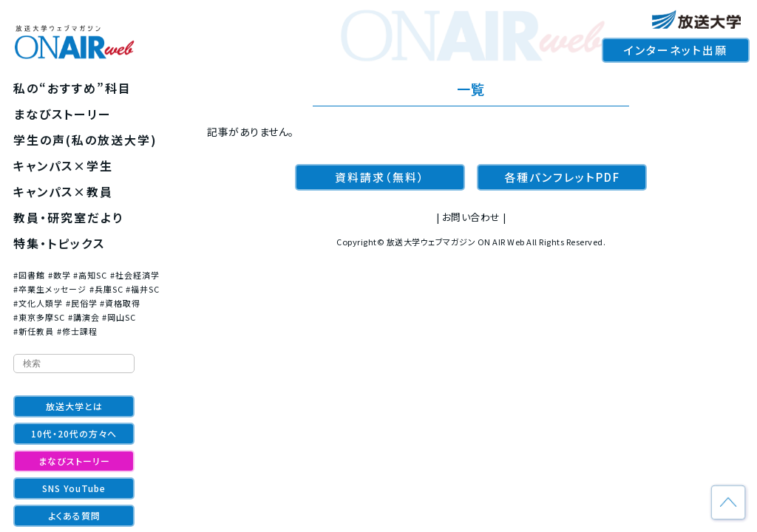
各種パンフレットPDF (562, 177)
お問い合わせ (471, 217)
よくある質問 (74, 515)
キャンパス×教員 (63, 191)
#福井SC (143, 289)
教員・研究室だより (68, 217)
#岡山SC (119, 317)
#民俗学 (82, 303)
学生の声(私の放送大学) (85, 140)
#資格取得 (120, 303)
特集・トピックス (59, 243)
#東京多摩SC (39, 317)
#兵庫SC (106, 289)
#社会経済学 (135, 275)
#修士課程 (77, 331)
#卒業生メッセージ (50, 289)
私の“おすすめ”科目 (72, 88)
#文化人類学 (38, 303)
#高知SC (90, 275)
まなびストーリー (62, 114)
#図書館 (29, 275)
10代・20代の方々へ (74, 433)
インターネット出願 (676, 50)
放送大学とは (74, 406)
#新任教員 (34, 331)
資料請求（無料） (380, 177)
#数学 (60, 275)
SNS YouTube (74, 488)
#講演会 (84, 317)
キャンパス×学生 (63, 166)
